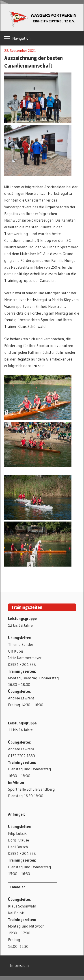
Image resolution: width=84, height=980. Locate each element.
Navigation (22, 38)
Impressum (19, 965)
